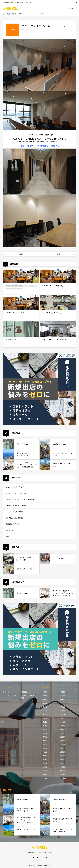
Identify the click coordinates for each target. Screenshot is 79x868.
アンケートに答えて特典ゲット (16, 493)
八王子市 (25, 30)
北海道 (45, 692)
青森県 (63, 692)
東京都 (45, 714)
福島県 (45, 703)
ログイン (70, 9)
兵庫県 (63, 741)
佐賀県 (45, 767)
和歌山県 (63, 744)
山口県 (45, 756)
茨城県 (63, 703)
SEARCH (76, 3)
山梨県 (45, 726)
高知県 (45, 763)
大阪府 (45, 741)
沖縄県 (45, 778)
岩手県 (45, 696)
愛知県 (45, 733)
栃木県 (45, 707)
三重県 (63, 733)
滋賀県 (45, 737)
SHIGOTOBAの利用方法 (14, 487)
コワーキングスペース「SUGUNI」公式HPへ (39, 146)
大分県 (63, 771)
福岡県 (63, 763)
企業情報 (6, 692)
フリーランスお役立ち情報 (15, 512)
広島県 (63, 752)
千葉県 (63, 711)
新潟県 (45, 718)
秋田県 (45, 700)
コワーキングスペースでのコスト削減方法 (20, 499)
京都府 (63, 737)
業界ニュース (10, 536)
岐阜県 (45, 729)
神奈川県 (63, 714)
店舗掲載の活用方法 (12, 524)
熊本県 (45, 771)
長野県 (63, 726)
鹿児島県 (63, 774)
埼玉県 (45, 711)
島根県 (63, 748)
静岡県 (63, 729)
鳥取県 (45, 748)
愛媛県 (63, 759)
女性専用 (63, 778)
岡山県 (45, 752)
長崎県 (63, 767)
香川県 (45, 759)
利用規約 (24, 692)
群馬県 (63, 707)
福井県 (63, 722)
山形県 (63, 700)
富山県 (63, 718)
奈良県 (45, 744)
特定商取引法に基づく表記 (28, 697)
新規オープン (10, 530)
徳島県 (63, 756)
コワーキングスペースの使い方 (16, 506)
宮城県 (63, 696)
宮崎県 (45, 774)
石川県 (45, 722)
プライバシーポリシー (10, 696)
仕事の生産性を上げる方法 (15, 518)
